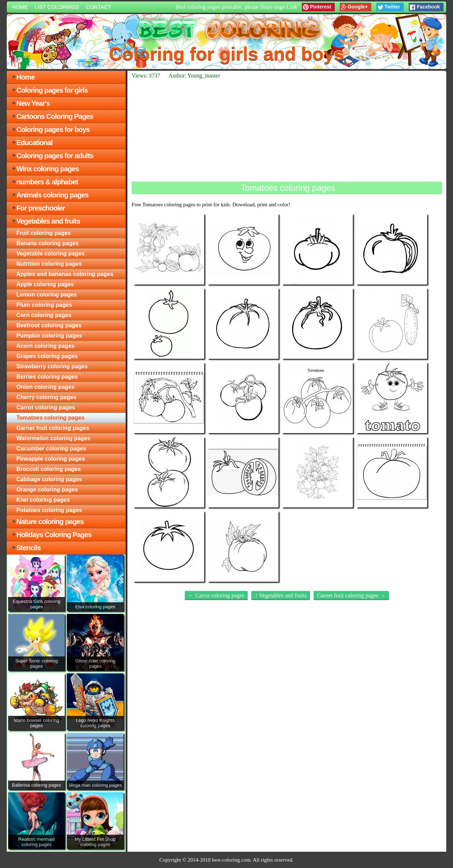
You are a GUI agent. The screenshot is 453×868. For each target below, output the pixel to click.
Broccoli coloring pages (48, 469)
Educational (34, 143)
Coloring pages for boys (53, 130)
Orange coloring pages (47, 490)
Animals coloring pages (52, 195)
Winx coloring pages (47, 169)
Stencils (28, 548)
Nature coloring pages (50, 522)
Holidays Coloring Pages (54, 535)
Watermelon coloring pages (53, 438)
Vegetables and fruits (48, 221)
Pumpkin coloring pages (49, 336)
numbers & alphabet (47, 182)
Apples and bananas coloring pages (65, 274)
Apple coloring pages (45, 284)
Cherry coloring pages (46, 397)
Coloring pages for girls (52, 90)
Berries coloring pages (47, 377)
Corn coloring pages (44, 315)
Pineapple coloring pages (51, 459)
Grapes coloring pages (47, 356)
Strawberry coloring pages (52, 366)
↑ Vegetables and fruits (281, 595)
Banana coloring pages (47, 243)
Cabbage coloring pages (49, 479)
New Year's (33, 103)
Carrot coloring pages (46, 407)
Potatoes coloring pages (49, 510)
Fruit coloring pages (44, 233)
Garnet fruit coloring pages (53, 428)
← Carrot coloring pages (216, 595)
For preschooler (41, 208)
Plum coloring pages (44, 305)
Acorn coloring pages (45, 346)
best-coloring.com (231, 860)
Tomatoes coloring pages (50, 418)
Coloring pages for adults (55, 156)
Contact (99, 7)
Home (20, 7)
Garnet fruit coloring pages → (351, 595)
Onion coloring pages (45, 387)
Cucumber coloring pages (51, 449)
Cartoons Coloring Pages (55, 116)
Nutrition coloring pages (49, 264)
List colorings (57, 7)
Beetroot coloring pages (49, 325)
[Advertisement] (287, 130)
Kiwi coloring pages (43, 500)
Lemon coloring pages (47, 295)
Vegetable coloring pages (50, 254)
